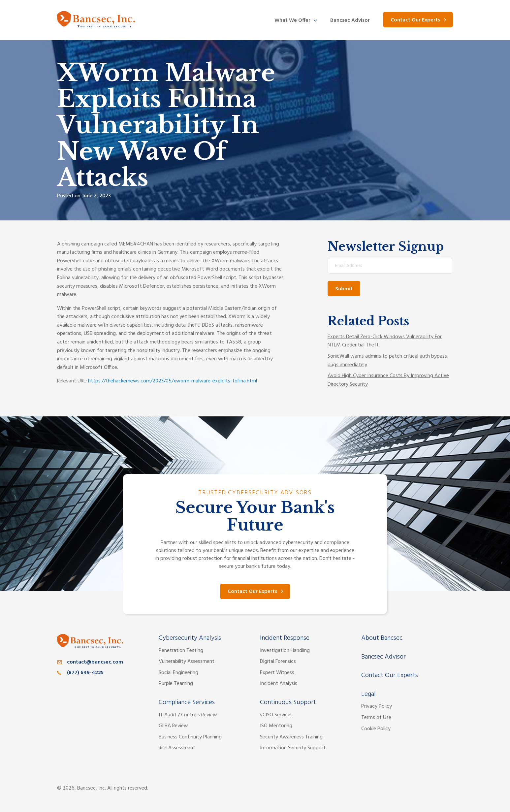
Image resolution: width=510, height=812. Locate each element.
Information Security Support (293, 748)
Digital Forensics (278, 662)
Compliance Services (187, 702)
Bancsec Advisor (350, 20)
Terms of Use (376, 718)
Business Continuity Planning (190, 737)
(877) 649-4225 (85, 673)
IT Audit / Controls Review (188, 715)
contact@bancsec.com (95, 662)
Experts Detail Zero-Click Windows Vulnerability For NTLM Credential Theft (385, 341)
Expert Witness (277, 673)
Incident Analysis (279, 684)
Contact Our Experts (415, 20)
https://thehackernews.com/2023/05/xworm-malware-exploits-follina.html (173, 381)
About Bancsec (382, 638)
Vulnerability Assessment (187, 662)
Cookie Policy (376, 729)
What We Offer (292, 20)
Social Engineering (178, 673)
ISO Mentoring (276, 726)
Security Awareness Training (291, 737)
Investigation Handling (285, 651)
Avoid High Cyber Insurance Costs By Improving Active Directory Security (388, 380)
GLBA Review (173, 726)
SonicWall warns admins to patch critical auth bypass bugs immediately (387, 361)
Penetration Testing (181, 651)
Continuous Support (288, 702)
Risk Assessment (177, 748)
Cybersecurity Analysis (190, 638)
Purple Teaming (176, 684)
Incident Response (285, 638)
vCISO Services (276, 715)
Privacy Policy (377, 706)
